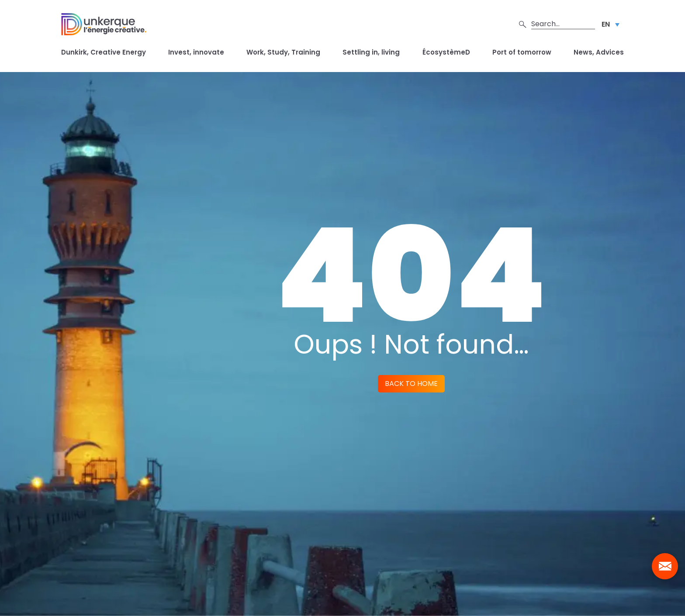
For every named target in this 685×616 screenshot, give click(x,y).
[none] (611, 24)
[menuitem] (611, 24)
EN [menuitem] (606, 24)
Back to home (411, 384)
